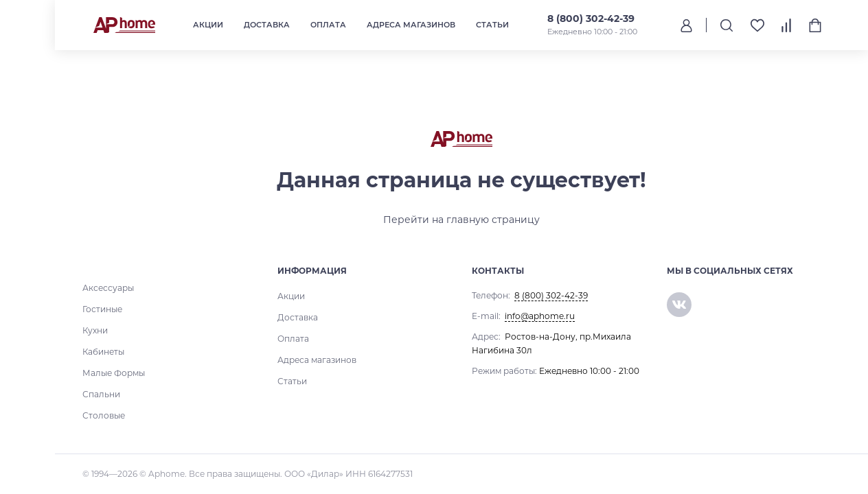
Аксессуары (108, 288)
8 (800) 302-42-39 (591, 19)
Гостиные (102, 309)
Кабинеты (103, 352)
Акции (208, 25)
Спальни (101, 394)
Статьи (492, 25)
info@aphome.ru (540, 316)
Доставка (267, 25)
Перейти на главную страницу (461, 220)
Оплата (328, 25)
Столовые (104, 415)
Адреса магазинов (411, 25)
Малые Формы (114, 373)
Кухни (95, 330)
